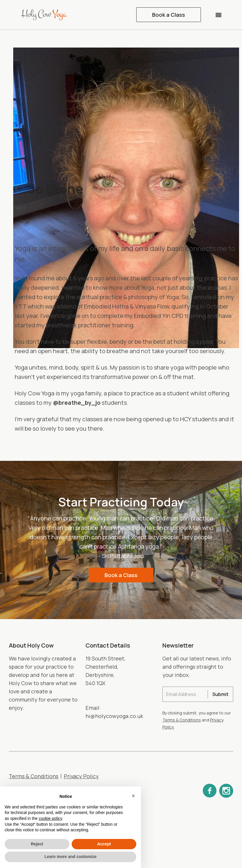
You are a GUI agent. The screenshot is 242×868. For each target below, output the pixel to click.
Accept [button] (104, 844)
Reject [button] (37, 844)
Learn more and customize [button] (70, 857)
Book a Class (169, 15)
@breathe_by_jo (77, 403)
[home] (47, 15)
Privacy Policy (81, 776)
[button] (219, 15)
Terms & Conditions (182, 720)
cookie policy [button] (50, 818)
